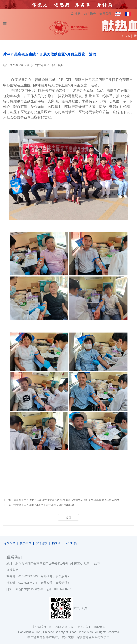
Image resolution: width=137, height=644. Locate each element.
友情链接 (41, 543)
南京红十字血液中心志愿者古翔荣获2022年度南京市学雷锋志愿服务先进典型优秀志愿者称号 (66, 500)
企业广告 (71, 543)
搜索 (76, 14)
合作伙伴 (9, 543)
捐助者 (56, 543)
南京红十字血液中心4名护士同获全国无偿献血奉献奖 (44, 505)
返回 (68, 518)
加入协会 (90, 14)
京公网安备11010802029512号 (55, 627)
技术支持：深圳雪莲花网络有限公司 (86, 637)
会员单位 (25, 543)
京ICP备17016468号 (91, 627)
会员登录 (105, 14)
